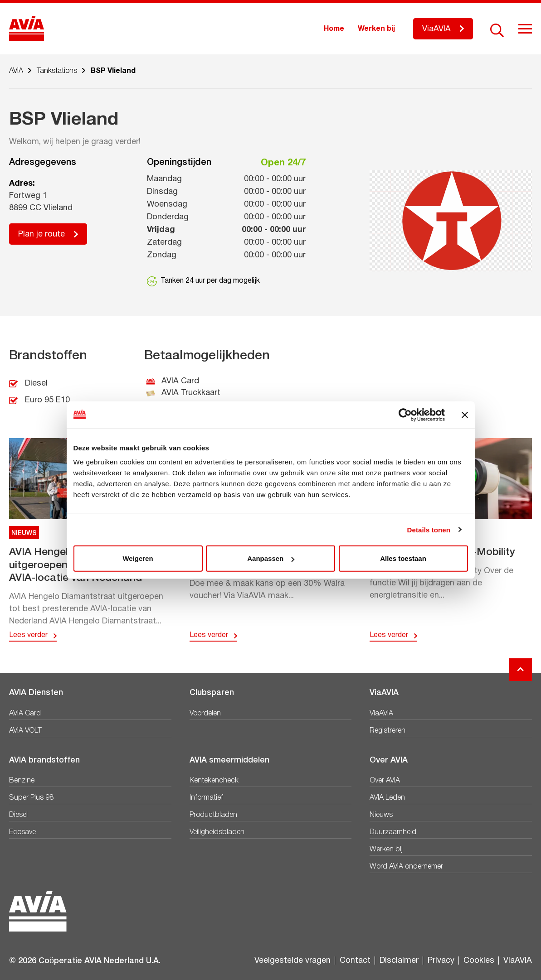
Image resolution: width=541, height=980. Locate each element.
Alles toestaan (403, 558)
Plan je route (41, 234)
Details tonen (429, 529)
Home (334, 29)
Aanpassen (271, 558)
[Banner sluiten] (465, 415)
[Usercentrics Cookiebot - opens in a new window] (405, 415)
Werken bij (376, 29)
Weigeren (138, 558)
